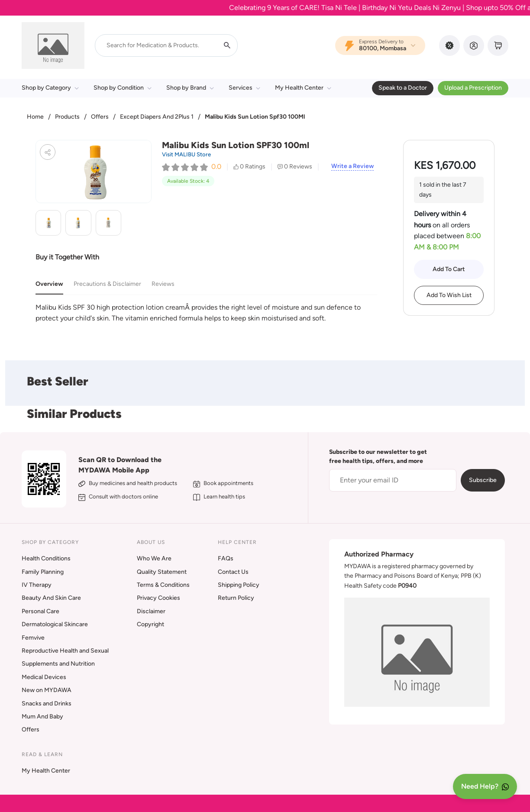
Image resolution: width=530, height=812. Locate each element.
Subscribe (483, 480)
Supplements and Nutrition (58, 664)
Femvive (33, 638)
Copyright (150, 624)
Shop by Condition (123, 88)
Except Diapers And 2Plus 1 (157, 117)
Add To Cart (449, 269)
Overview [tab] (49, 284)
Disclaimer (151, 611)
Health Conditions (46, 558)
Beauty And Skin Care (51, 598)
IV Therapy (37, 585)
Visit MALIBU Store (186, 154)
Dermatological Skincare (55, 624)
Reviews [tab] (163, 284)
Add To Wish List (449, 295)
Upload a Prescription (473, 88)
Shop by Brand (190, 88)
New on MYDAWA (47, 690)
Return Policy (236, 598)
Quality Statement (162, 572)
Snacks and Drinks (47, 704)
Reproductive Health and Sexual (65, 651)
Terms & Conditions (163, 585)
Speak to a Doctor (403, 88)
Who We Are (154, 558)
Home (35, 117)
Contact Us (233, 572)
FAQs (226, 558)
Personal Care (40, 611)
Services (244, 88)
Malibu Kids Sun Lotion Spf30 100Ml (255, 117)
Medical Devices (44, 677)
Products (67, 117)
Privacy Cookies (158, 598)
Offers (100, 117)
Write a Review (352, 166)
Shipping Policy (239, 585)
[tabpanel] (206, 313)
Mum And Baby (42, 717)
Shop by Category (50, 88)
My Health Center (303, 88)
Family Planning (43, 572)
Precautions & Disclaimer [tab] (107, 284)
